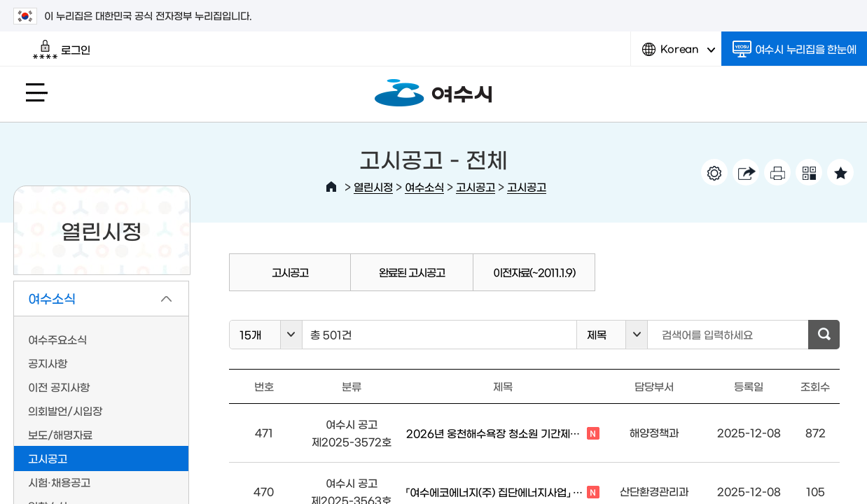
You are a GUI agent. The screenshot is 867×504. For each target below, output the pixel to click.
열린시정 (373, 187)
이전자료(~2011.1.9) (534, 272)
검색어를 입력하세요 (707, 334)
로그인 (61, 50)
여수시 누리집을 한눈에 (795, 49)
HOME (331, 187)
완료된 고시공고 (412, 272)
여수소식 (424, 187)
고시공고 (476, 187)
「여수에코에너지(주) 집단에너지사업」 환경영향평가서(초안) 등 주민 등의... (503, 493)
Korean (679, 54)
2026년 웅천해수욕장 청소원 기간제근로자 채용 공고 (503, 434)
